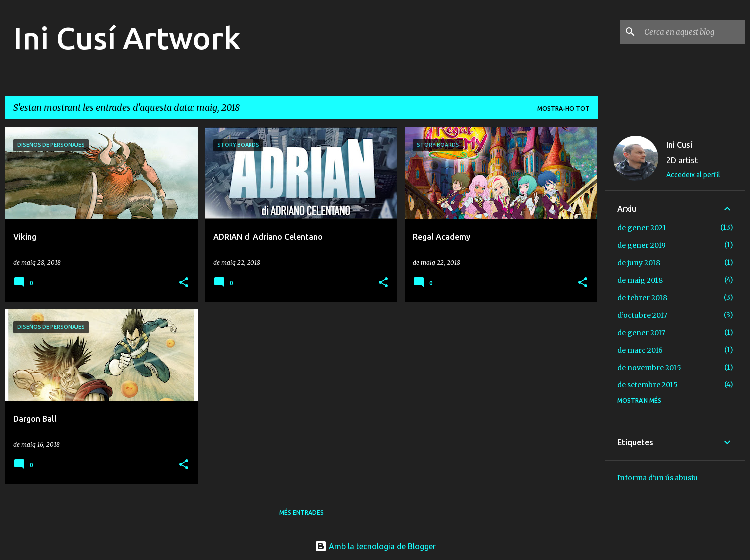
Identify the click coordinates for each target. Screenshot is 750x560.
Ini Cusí (679, 145)
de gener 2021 (642, 228)
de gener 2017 (641, 333)
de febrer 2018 (642, 298)
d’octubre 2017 (642, 315)
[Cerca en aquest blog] (693, 32)
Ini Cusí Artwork (127, 38)
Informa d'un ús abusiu (657, 478)
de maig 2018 (640, 280)
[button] (184, 283)
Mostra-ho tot (564, 108)
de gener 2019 (641, 245)
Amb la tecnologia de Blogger (375, 546)
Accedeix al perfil (693, 175)
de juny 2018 (639, 263)
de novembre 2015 (649, 368)
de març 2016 (640, 350)
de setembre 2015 (647, 385)
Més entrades (302, 512)
